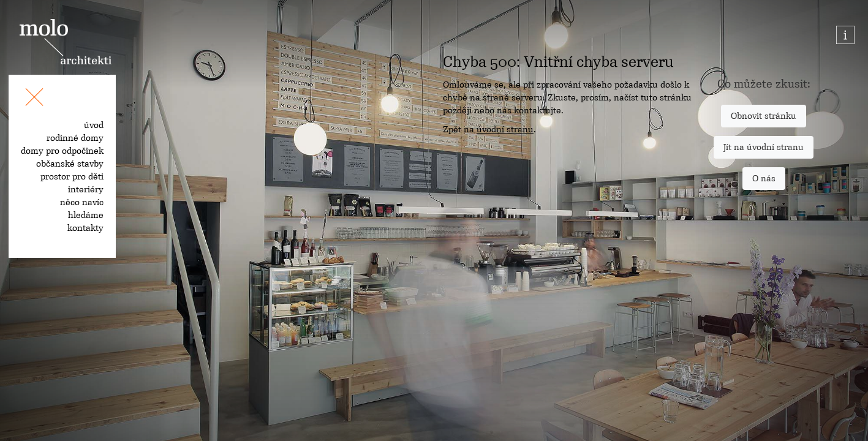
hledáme (86, 215)
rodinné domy (75, 138)
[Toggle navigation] (34, 99)
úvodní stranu (505, 129)
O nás (764, 178)
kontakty (85, 228)
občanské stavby (70, 164)
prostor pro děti (72, 176)
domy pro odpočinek (62, 151)
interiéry (86, 189)
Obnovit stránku (764, 116)
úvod (94, 125)
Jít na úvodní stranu (764, 147)
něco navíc (82, 202)
